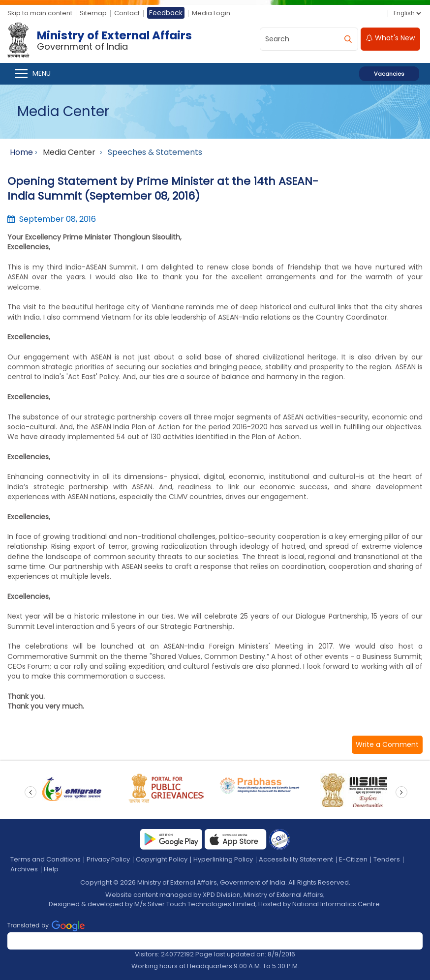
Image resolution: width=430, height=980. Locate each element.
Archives (24, 869)
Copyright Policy (162, 859)
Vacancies (389, 74)
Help (51, 869)
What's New (390, 38)
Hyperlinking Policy (223, 859)
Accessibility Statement (296, 859)
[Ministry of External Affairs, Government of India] (102, 40)
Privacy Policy (108, 859)
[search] (348, 39)
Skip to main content (40, 13)
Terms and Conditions (46, 859)
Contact (127, 13)
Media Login (211, 13)
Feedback (166, 13)
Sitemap (93, 13)
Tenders (387, 859)
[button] (387, 745)
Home (21, 152)
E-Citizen (353, 859)
